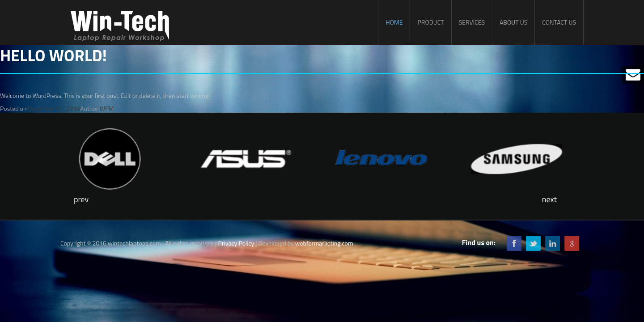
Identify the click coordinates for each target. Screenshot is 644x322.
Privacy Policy (236, 243)
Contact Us (559, 22)
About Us (513, 22)
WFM (107, 108)
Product (430, 22)
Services (472, 22)
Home (394, 22)
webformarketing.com (324, 243)
